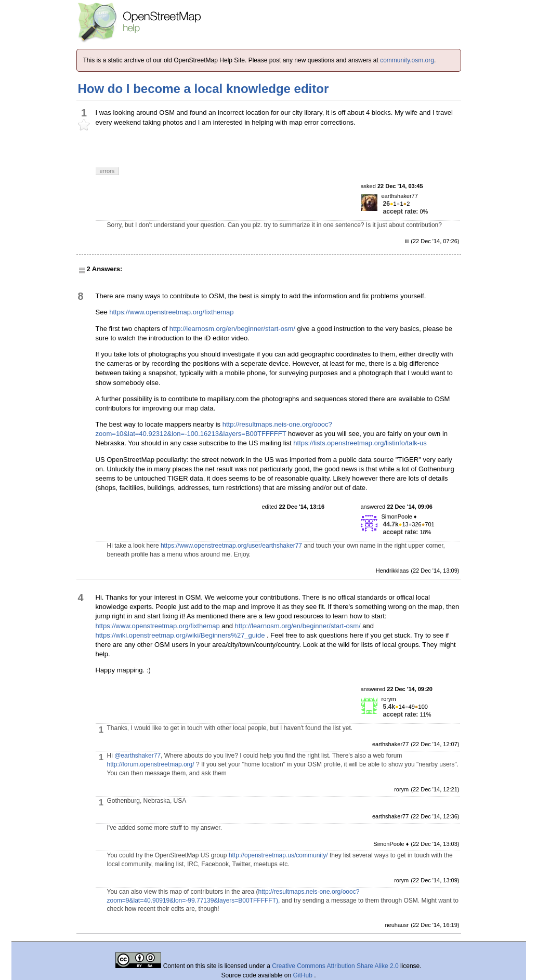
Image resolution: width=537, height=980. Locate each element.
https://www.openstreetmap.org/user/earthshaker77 (231, 546)
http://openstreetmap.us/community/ (278, 855)
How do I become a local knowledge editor (204, 89)
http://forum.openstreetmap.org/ (151, 764)
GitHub (304, 975)
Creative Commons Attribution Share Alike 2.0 (335, 966)
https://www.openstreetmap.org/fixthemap (171, 312)
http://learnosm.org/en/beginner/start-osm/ (232, 329)
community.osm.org (407, 60)
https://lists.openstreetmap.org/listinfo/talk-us (360, 443)
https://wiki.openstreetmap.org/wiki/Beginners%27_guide (180, 635)
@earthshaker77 (137, 756)
